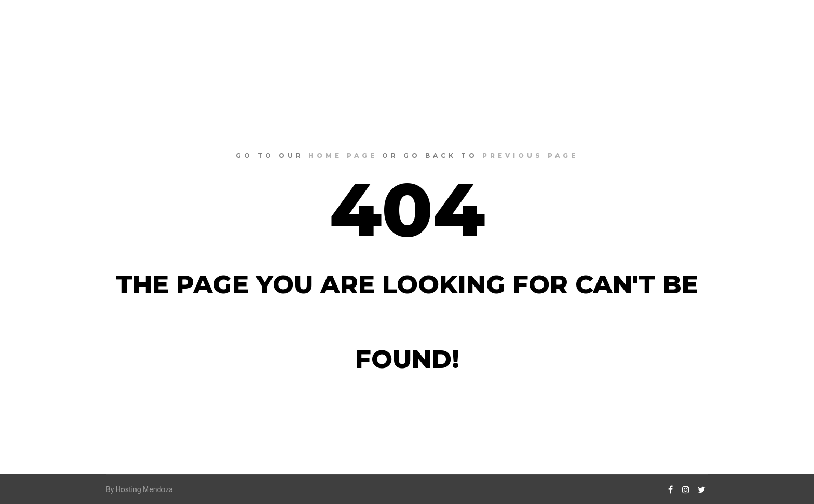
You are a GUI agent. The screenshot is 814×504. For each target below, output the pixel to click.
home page (343, 155)
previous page (530, 155)
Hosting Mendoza (144, 489)
